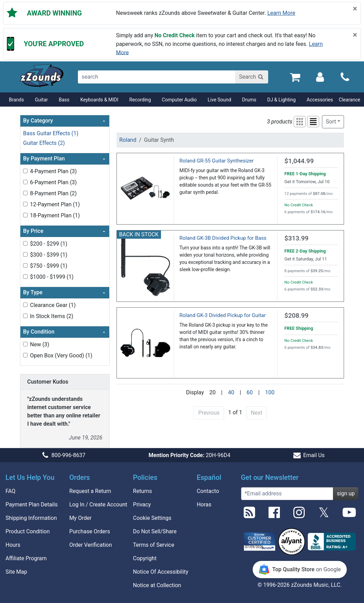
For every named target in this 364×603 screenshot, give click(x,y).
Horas (204, 505)
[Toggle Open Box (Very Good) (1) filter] (25, 355)
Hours (13, 545)
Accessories (320, 100)
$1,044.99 (299, 161)
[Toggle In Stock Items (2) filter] (25, 316)
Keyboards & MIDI (99, 100)
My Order (80, 518)
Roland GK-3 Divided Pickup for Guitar (223, 315)
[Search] (252, 77)
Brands (17, 100)
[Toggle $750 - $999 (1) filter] (25, 265)
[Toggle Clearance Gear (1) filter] (25, 305)
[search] (157, 77)
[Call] (345, 77)
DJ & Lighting (281, 100)
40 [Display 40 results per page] (231, 392)
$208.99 (296, 315)
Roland (128, 140)
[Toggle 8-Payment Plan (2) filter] (25, 193)
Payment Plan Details (32, 505)
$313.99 (296, 238)
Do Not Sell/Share (155, 531)
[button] (300, 122)
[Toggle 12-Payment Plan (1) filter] (25, 204)
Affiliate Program (26, 558)
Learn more (281, 13)
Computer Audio (179, 100)
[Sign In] (320, 77)
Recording (140, 100)
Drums (249, 100)
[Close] (355, 9)
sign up (346, 493)
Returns (143, 491)
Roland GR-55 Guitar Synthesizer (217, 161)
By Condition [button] (64, 332)
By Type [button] (64, 293)
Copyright (145, 558)
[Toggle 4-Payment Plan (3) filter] (25, 171)
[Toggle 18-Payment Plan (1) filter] (25, 215)
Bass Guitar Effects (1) (51, 133)
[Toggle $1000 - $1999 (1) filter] (25, 276)
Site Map (16, 572)
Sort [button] (331, 122)
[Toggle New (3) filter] (25, 344)
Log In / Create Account (98, 505)
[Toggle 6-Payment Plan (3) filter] (25, 182)
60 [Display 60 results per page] (250, 392)
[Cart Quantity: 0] (295, 77)
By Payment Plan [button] (64, 159)
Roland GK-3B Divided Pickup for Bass (223, 238)
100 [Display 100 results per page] (270, 392)
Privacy (142, 505)
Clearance (350, 100)
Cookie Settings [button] (152, 518)
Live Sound (220, 100)
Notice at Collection (157, 585)
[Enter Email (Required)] (287, 494)
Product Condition (28, 531)
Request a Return (90, 491)
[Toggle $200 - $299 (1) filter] (25, 243)
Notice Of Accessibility (161, 572)
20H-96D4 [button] (189, 455)
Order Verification (91, 545)
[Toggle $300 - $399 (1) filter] (25, 254)
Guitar (41, 100)
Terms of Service (154, 545)
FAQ (11, 491)
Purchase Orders (90, 531)
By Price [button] (64, 231)
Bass (64, 100)
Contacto (208, 491)
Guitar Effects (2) (44, 143)
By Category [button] (64, 121)
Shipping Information (31, 518)
